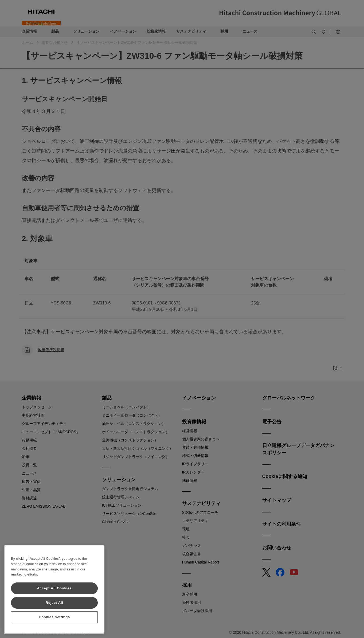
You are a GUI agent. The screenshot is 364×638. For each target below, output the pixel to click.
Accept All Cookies (54, 588)
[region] (54, 590)
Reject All (54, 603)
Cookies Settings (54, 617)
